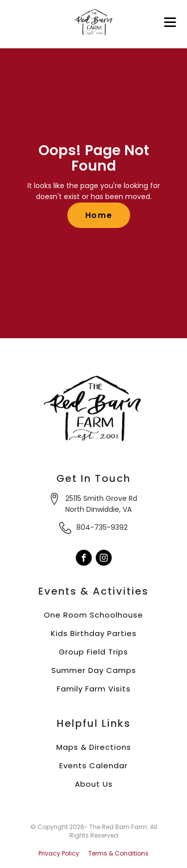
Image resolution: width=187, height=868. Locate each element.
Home (99, 215)
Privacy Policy (59, 854)
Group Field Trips (93, 652)
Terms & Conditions (118, 854)
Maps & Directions (94, 747)
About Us (94, 784)
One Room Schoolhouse (93, 615)
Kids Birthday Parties (94, 633)
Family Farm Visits (94, 689)
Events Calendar (93, 765)
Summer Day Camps (94, 670)
